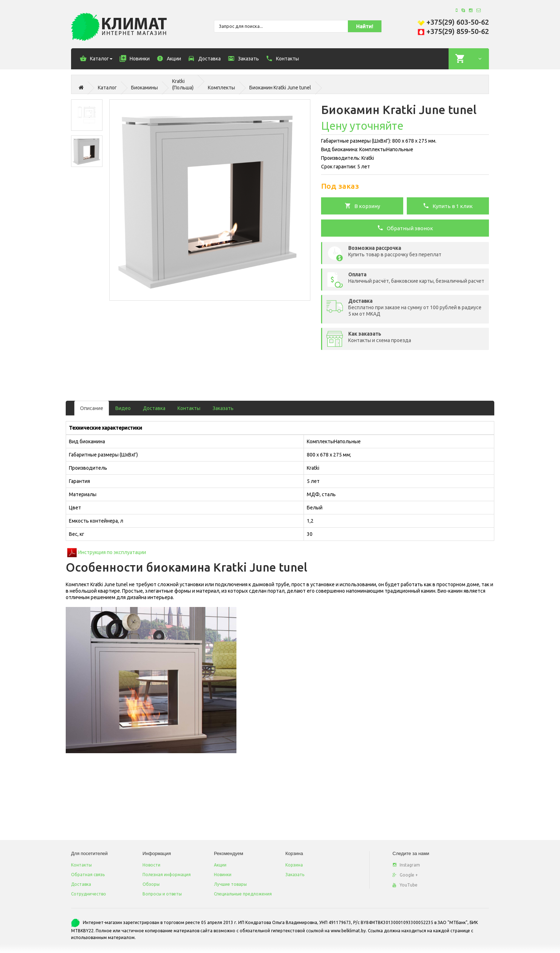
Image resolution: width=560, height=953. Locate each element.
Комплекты (221, 88)
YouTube (405, 885)
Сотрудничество (89, 894)
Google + (405, 875)
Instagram (406, 865)
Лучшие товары (230, 884)
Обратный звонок (405, 228)
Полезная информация (167, 875)
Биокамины (144, 88)
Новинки (223, 875)
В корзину (362, 206)
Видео (123, 408)
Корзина (294, 865)
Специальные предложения (243, 894)
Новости (151, 865)
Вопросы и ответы (162, 894)
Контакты (189, 408)
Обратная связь (88, 875)
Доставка (154, 408)
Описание (92, 408)
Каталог (107, 88)
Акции (220, 865)
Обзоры (151, 884)
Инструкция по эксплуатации (112, 552)
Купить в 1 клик (448, 206)
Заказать (223, 408)
